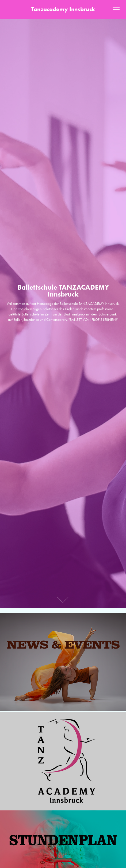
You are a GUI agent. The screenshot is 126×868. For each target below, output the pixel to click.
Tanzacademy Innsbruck (63, 9)
